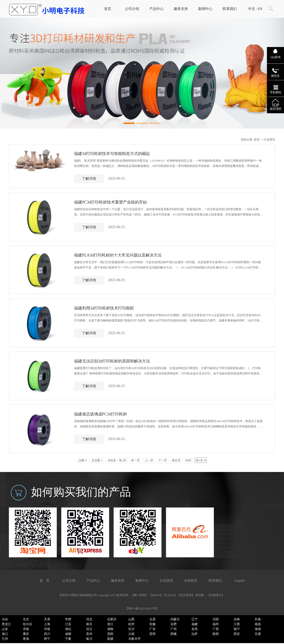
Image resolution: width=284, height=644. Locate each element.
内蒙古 (175, 619)
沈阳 (216, 619)
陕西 (216, 634)
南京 (89, 624)
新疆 (110, 639)
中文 (252, 9)
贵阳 (110, 634)
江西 (237, 624)
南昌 (258, 624)
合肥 (174, 624)
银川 (89, 639)
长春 (258, 619)
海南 (258, 629)
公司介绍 (132, 9)
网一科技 (140, 595)
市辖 (68, 619)
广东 (152, 629)
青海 (26, 639)
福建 (195, 624)
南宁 (237, 629)
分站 (5, 619)
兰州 (5, 639)
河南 (47, 629)
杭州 (131, 624)
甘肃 (258, 634)
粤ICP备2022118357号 (142, 608)
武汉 (89, 629)
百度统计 (216, 595)
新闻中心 (205, 9)
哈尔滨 (28, 624)
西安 (237, 634)
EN (260, 9)
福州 (216, 624)
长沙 (131, 629)
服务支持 (181, 9)
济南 (26, 629)
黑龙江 (6, 624)
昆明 (152, 634)
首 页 (44, 581)
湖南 (110, 629)
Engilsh (240, 581)
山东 (5, 629)
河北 (89, 619)
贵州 (89, 634)
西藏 (174, 634)
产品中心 (156, 9)
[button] (129, 123)
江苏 (68, 624)
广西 (216, 629)
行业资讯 (166, 581)
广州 (174, 629)
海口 (5, 634)
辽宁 (195, 619)
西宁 (47, 639)
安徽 (152, 624)
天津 (47, 619)
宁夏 (68, 639)
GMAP (170, 595)
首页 (108, 9)
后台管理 (186, 595)
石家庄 (112, 619)
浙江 (110, 624)
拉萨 (195, 634)
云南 (131, 634)
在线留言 (191, 581)
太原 (152, 619)
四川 (47, 634)
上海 (47, 624)
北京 (26, 619)
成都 (68, 634)
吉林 (237, 619)
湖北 (68, 629)
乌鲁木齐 (134, 639)
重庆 (26, 634)
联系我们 (230, 9)
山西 (131, 619)
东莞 (195, 629)
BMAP (156, 595)
